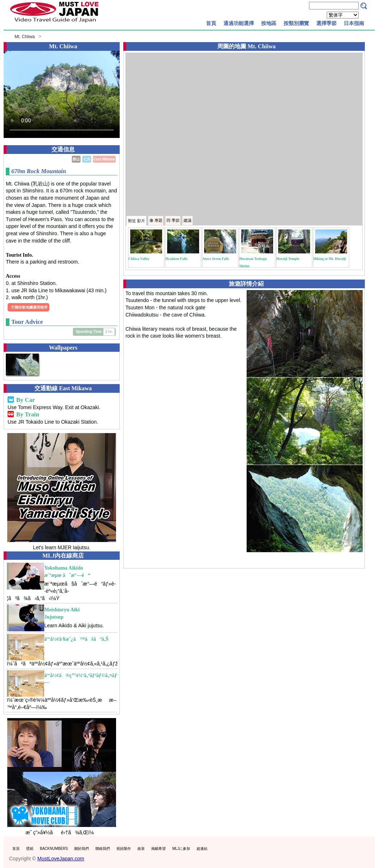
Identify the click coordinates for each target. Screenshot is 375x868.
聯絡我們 (103, 849)
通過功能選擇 (239, 23)
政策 (141, 849)
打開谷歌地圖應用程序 (29, 307)
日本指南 (354, 23)
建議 (187, 220)
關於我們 (82, 849)
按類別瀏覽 (296, 23)
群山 (76, 159)
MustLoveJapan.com (61, 859)
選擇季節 (326, 23)
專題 (156, 220)
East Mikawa (104, 159)
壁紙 (30, 849)
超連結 (202, 849)
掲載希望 (158, 849)
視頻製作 (124, 849)
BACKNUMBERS (54, 849)
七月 (87, 159)
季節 (173, 220)
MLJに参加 (181, 849)
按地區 (269, 23)
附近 (137, 221)
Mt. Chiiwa (25, 37)
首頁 (211, 23)
